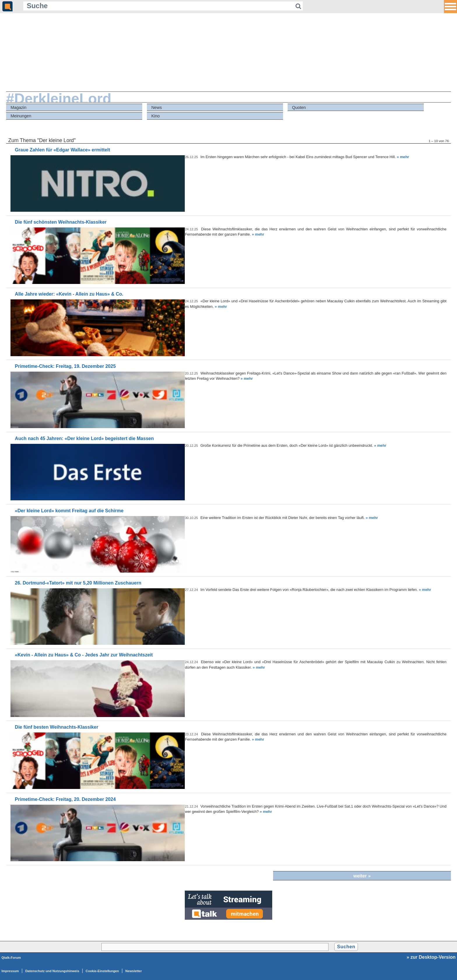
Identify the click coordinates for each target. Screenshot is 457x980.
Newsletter (134, 971)
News (157, 107)
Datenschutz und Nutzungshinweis (52, 971)
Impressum (10, 971)
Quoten (299, 107)
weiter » (362, 876)
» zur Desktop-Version (431, 957)
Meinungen (21, 116)
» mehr (403, 157)
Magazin (18, 107)
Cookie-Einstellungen (102, 971)
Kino (155, 116)
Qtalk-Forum (11, 958)
